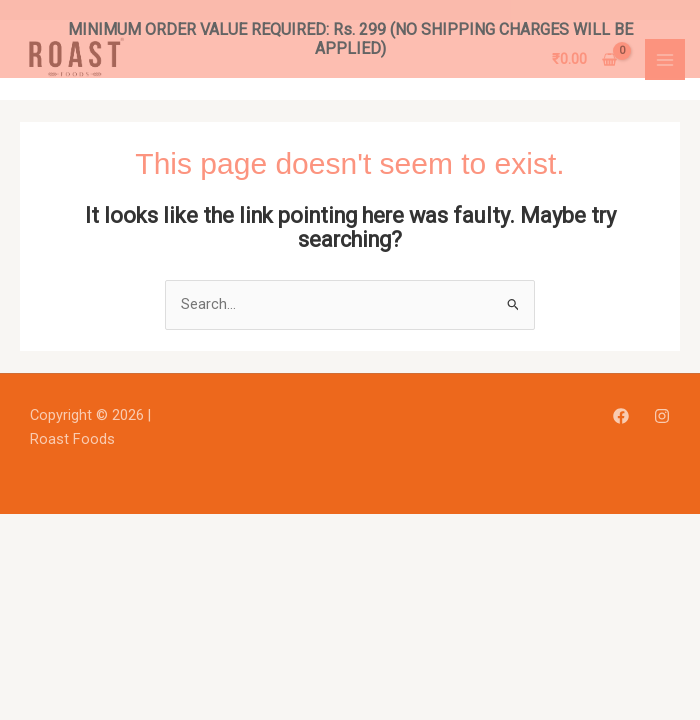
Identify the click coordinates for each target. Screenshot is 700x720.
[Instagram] (662, 401)
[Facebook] (621, 401)
